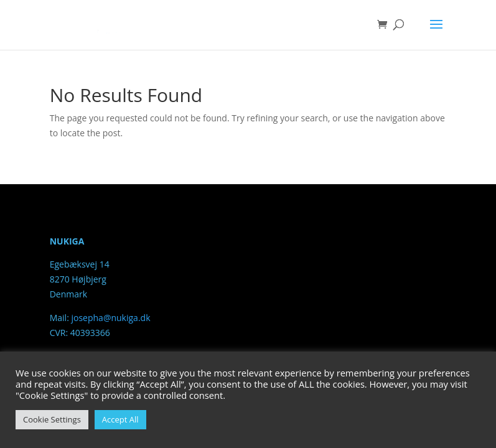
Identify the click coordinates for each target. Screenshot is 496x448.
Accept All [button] (120, 419)
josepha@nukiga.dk (110, 318)
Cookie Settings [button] (52, 419)
